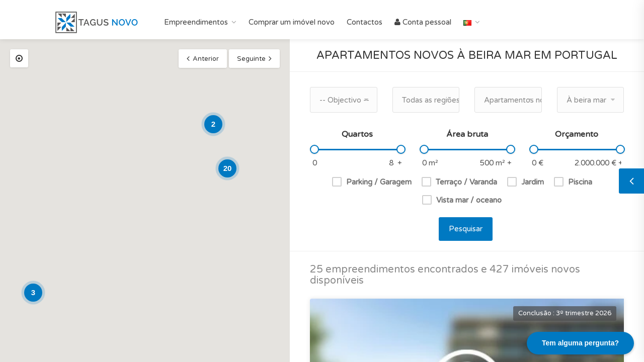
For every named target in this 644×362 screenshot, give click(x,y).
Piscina (580, 182)
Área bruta (467, 134)
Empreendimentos (196, 22)
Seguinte (251, 59)
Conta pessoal (423, 22)
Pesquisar (466, 229)
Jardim (533, 182)
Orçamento (577, 134)
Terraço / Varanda (466, 182)
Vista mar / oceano (469, 200)
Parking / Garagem (379, 182)
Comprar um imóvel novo (292, 22)
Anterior (206, 59)
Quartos (357, 134)
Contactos (365, 22)
